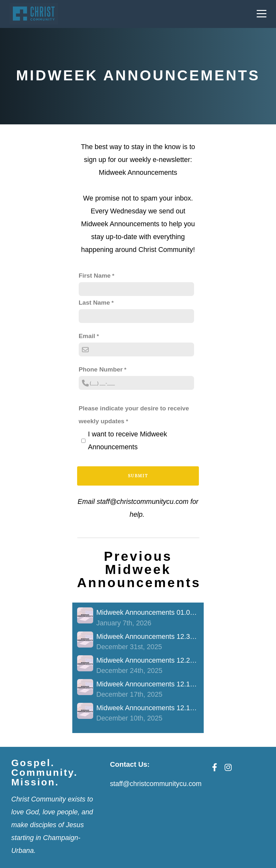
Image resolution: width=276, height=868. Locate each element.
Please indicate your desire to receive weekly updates (134, 415)
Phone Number (101, 369)
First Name (95, 276)
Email (87, 336)
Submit (138, 476)
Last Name (94, 303)
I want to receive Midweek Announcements (128, 441)
